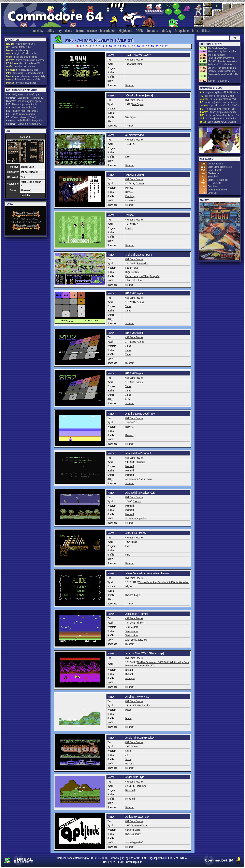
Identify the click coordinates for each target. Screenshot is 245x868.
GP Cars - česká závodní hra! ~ (223, 71)
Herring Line (144, 705)
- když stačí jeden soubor (22, 53)
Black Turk (141, 786)
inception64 (108, 31)
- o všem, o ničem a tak (21, 83)
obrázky (166, 31)
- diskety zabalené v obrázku (23, 79)
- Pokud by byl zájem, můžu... (25, 120)
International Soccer (218, 189)
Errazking (130, 196)
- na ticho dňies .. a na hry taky (26, 76)
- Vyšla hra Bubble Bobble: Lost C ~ (220, 115)
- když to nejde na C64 (23, 63)
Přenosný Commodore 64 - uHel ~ (223, 76)
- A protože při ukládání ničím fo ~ (219, 92)
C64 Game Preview (134, 59)
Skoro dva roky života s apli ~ (222, 51)
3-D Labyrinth (215, 183)
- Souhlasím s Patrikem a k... (25, 98)
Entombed (213, 176)
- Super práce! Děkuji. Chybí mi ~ (219, 122)
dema (69, 31)
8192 (128, 399)
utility (50, 31)
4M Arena (130, 200)
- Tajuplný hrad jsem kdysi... (22, 111)
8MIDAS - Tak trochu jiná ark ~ (223, 68)
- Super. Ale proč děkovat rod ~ (219, 112)
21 (162, 46)
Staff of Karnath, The (218, 180)
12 (120, 46)
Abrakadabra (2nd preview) (139, 479)
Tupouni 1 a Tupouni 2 (219, 81)
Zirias (141, 302)
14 (129, 46)
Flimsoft (141, 623)
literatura (152, 31)
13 (124, 46)
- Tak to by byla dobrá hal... (22, 114)
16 (138, 46)
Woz (131, 586)
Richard (129, 670)
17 (143, 46)
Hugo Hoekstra (132, 272)
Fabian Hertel (132, 268)
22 (166, 46)
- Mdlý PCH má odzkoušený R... (24, 94)
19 (152, 46)
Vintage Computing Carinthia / (153, 582)
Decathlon (213, 186)
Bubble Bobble (215, 170)
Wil (127, 586)
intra (195, 31)
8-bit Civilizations (134, 280)
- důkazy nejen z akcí (22, 70)
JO (127, 755)
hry (60, 31)
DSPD (139, 31)
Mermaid (130, 466)
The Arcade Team (134, 64)
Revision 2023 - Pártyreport (221, 64)
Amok (135, 746)
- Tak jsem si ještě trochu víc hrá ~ (218, 96)
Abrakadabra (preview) (136, 518)
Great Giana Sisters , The (220, 167)
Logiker (138, 595)
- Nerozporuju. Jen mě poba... (23, 104)
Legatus (129, 228)
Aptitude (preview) (134, 842)
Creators (141, 462)
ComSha (129, 595)
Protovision (143, 263)
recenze (92, 31)
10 (110, 46)
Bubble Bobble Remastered (221, 58)
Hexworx (129, 427)
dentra (80, 31)
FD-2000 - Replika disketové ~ (222, 61)
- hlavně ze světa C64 (20, 44)
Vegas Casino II (215, 163)
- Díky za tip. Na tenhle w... (24, 124)
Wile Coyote (138, 104)
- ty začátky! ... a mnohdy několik (25, 73)
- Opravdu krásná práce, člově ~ (220, 105)
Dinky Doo (213, 193)
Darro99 (140, 183)
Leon (128, 157)
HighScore (126, 31)
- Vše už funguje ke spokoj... (25, 101)
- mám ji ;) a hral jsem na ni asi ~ (219, 102)
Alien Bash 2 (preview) (136, 640)
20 (157, 46)
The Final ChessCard (218, 48)
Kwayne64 (154, 276)
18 (148, 46)
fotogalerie (182, 31)
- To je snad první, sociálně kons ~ (219, 109)
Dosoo (128, 710)
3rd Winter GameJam (179, 582)
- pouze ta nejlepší (18, 50)
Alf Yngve (130, 678)
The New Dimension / (148, 662)
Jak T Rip (144, 276)
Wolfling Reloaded (217, 55)
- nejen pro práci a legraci (22, 57)
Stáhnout (130, 85)
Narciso (129, 192)
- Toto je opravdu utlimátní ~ (218, 118)
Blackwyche (213, 173)
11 (115, 46)
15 (134, 46)
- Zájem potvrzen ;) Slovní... (22, 117)
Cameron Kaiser (140, 825)
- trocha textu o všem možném (25, 60)
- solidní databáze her (19, 47)
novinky (38, 31)
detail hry (26, 195)
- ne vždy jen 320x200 (20, 66)
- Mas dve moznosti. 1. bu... (22, 107)
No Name (130, 763)
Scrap (128, 751)
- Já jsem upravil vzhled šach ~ (219, 99)
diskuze (206, 31)
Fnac (135, 542)
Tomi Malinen (132, 627)
